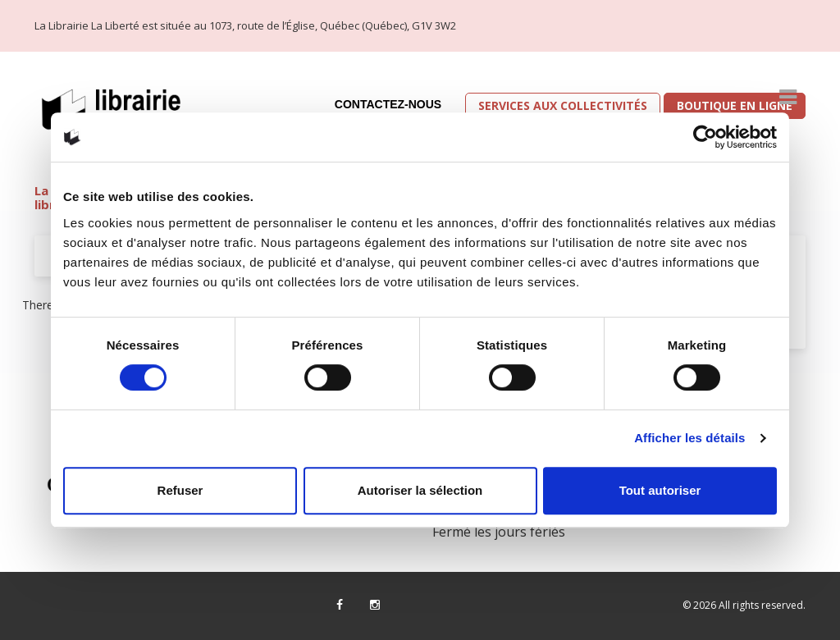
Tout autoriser (660, 490)
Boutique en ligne (735, 105)
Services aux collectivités (563, 105)
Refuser (180, 490)
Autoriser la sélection (420, 490)
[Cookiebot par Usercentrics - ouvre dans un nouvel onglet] (705, 137)
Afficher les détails (689, 438)
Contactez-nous (388, 104)
